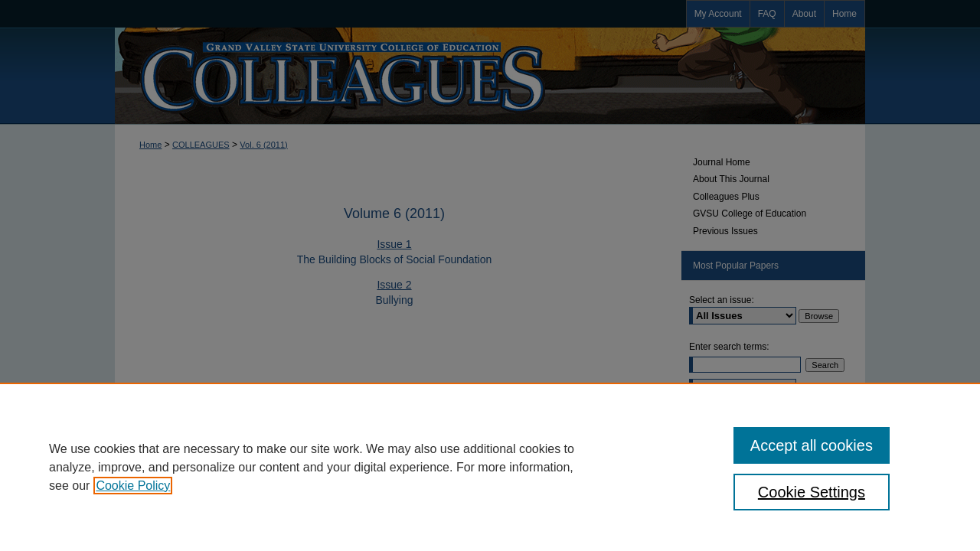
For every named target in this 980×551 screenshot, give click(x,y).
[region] (490, 467)
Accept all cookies (812, 445)
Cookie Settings (812, 492)
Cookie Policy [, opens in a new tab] (133, 486)
